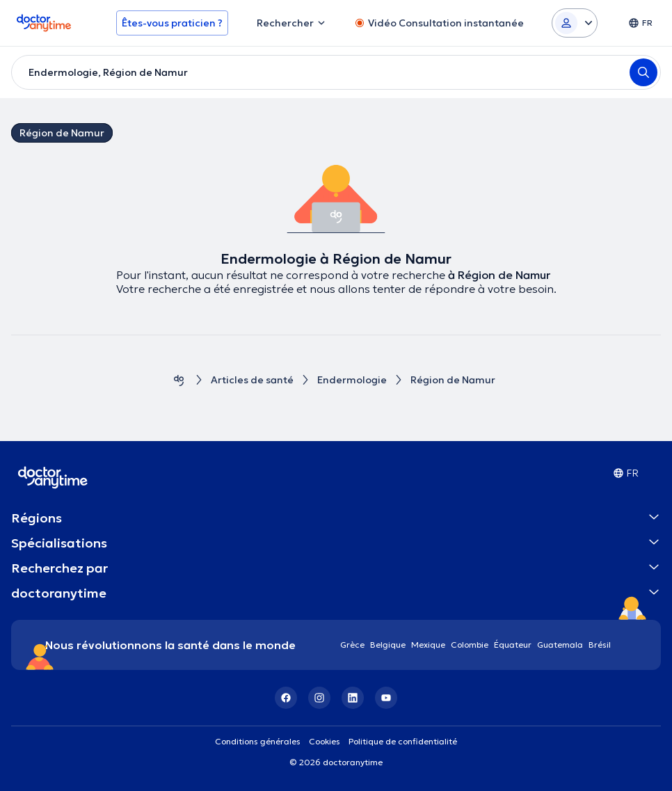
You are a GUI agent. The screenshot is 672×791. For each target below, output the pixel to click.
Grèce (352, 645)
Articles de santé (252, 380)
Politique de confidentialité (403, 741)
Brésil (600, 645)
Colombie (470, 645)
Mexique (428, 645)
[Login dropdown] (575, 23)
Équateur (513, 645)
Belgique (388, 645)
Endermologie (352, 380)
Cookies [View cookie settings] (325, 741)
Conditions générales (258, 741)
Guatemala (560, 645)
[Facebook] (286, 698)
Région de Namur (62, 133)
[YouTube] (386, 698)
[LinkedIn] (353, 698)
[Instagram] (319, 698)
